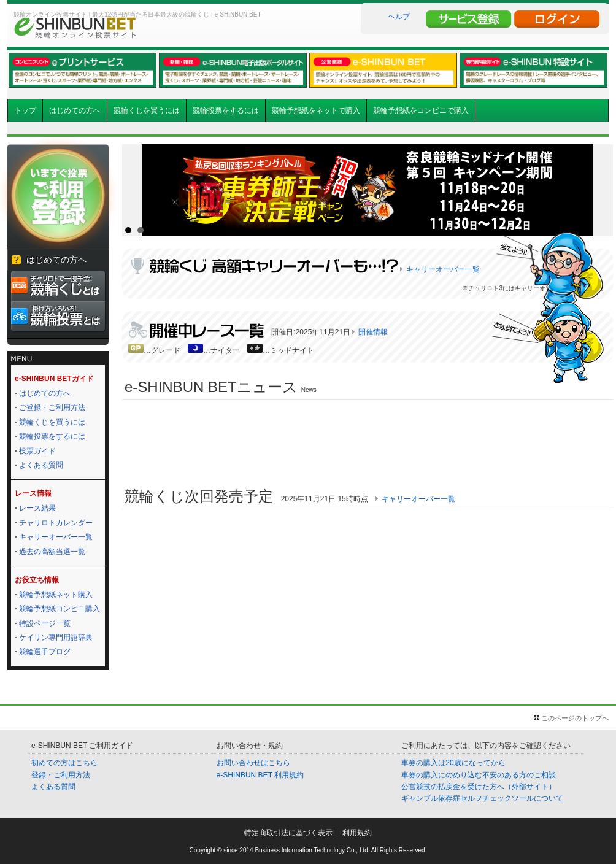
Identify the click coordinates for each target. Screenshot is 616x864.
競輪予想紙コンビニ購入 (60, 609)
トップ (25, 110)
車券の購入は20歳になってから (453, 763)
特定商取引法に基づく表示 (288, 833)
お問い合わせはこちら (253, 763)
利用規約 (357, 833)
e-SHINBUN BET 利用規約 (260, 775)
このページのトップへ (575, 718)
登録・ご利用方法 (61, 775)
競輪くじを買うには (147, 110)
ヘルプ (399, 17)
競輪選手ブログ (45, 652)
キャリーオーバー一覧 (56, 537)
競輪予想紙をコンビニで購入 (421, 110)
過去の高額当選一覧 (52, 552)
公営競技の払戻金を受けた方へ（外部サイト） (479, 787)
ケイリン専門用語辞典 (56, 638)
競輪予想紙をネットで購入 (316, 110)
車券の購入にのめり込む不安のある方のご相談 (479, 775)
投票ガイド (37, 451)
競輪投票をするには (226, 110)
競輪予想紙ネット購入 (56, 595)
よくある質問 (41, 465)
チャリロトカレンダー (56, 523)
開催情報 (373, 332)
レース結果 (37, 508)
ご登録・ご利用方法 (52, 407)
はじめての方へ (75, 110)
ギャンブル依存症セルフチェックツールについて (482, 798)
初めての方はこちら (64, 763)
